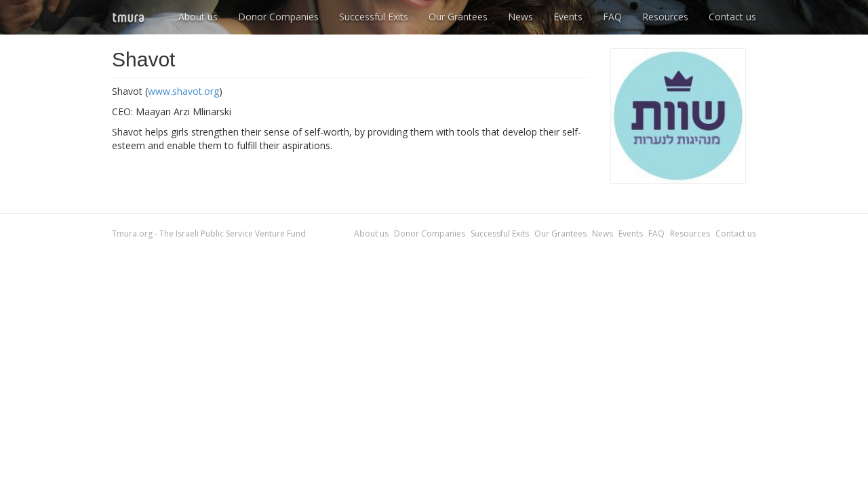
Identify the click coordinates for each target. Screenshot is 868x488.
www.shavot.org (183, 91)
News (520, 17)
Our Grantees (458, 17)
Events (568, 17)
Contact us (732, 17)
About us (198, 17)
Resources (665, 17)
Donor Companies (278, 17)
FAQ (612, 17)
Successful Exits (374, 17)
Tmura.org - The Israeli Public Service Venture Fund (209, 233)
